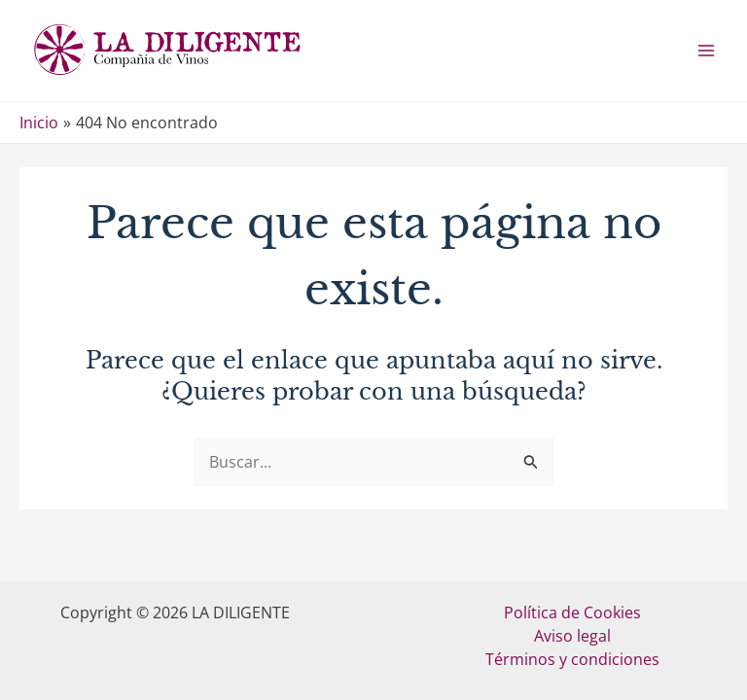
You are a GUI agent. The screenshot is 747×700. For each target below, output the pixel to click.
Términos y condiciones (572, 659)
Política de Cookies (572, 612)
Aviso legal (572, 636)
